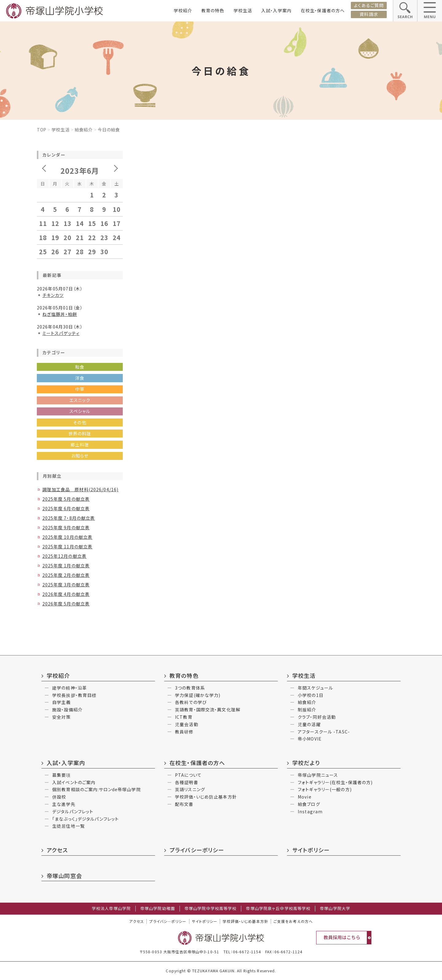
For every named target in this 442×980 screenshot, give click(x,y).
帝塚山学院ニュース (318, 775)
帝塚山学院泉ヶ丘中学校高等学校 (278, 908)
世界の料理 (80, 434)
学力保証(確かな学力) (198, 695)
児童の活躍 (309, 724)
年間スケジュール (315, 688)
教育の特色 (213, 10)
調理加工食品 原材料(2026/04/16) (81, 489)
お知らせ (80, 456)
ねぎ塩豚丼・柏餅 (60, 314)
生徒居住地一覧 (68, 826)
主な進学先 (64, 804)
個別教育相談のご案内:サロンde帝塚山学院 (97, 789)
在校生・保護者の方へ (323, 10)
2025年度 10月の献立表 (68, 537)
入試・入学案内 (276, 10)
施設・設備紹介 (67, 710)
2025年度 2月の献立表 (66, 575)
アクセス (57, 850)
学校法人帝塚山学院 (111, 908)
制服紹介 (307, 710)
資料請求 (369, 14)
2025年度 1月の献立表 (66, 566)
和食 (80, 367)
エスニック (80, 400)
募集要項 (61, 775)
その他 (80, 422)
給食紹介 (84, 130)
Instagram (310, 811)
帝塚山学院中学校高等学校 (210, 908)
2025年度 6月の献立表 (66, 508)
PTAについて (188, 775)
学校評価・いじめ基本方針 (245, 921)
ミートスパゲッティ (61, 333)
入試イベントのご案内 (74, 782)
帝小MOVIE (310, 739)
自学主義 (61, 702)
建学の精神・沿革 (70, 688)
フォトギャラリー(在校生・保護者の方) (335, 782)
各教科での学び (191, 702)
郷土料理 (80, 445)
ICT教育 (184, 717)
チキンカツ (53, 295)
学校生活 (243, 10)
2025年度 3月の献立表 (66, 585)
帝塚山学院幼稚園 (158, 908)
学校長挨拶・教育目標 (74, 695)
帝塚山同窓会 (64, 876)
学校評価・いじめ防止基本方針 (206, 797)
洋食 (80, 378)
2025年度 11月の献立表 (68, 546)
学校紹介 (183, 10)
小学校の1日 (311, 695)
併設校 (59, 797)
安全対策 (61, 717)
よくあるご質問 (369, 5)
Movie (305, 797)
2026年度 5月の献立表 (66, 604)
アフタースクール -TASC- (324, 732)
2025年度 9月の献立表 (66, 527)
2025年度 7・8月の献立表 (69, 518)
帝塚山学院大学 (335, 908)
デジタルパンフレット (73, 811)
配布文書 (184, 804)
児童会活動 (187, 724)
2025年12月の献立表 (64, 556)
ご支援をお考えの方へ (293, 921)
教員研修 (184, 732)
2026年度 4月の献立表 (66, 594)
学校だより (306, 763)
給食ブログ (309, 804)
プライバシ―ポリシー (168, 921)
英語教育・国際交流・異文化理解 (208, 710)
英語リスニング (190, 789)
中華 (80, 389)
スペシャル (80, 411)
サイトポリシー (311, 850)
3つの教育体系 (190, 688)
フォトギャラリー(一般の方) (325, 789)
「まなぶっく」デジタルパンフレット (85, 819)
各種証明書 (187, 782)
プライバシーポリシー (197, 850)
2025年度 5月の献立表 (66, 499)
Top (42, 130)
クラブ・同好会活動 (317, 717)
